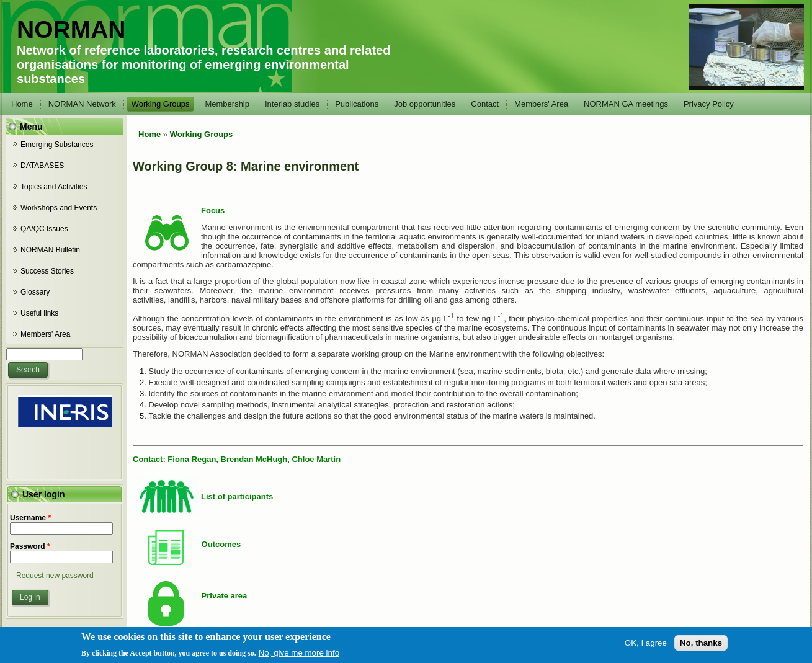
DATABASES (42, 166)
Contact (485, 104)
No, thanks (701, 645)
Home (22, 104)
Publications (357, 104)
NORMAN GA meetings (626, 104)
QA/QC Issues (44, 229)
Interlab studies (292, 104)
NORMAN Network (82, 104)
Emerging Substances (57, 145)
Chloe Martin (316, 459)
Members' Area (541, 104)
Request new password (55, 576)
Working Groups (161, 104)
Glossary (35, 292)
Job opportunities (425, 104)
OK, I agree (646, 645)
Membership (227, 104)
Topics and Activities (54, 187)
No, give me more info (299, 656)
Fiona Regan (192, 459)
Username (30, 518)
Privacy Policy (709, 104)
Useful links (39, 313)
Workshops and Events (59, 208)
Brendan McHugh (254, 459)
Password (30, 546)
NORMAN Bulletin (50, 250)
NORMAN (71, 29)
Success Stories (47, 271)
